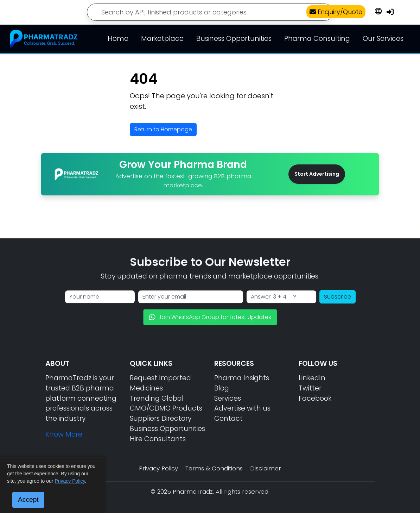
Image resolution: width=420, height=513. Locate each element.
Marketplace (162, 39)
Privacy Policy (158, 468)
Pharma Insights (242, 378)
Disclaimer (266, 468)
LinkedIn (312, 378)
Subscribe (338, 297)
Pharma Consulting (317, 39)
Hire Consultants (158, 439)
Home (118, 39)
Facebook (315, 398)
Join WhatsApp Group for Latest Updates (210, 317)
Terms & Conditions (214, 468)
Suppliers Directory (161, 418)
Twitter (310, 388)
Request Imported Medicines (160, 383)
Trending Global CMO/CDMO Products (166, 403)
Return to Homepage (163, 129)
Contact (228, 418)
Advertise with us (242, 408)
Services (228, 398)
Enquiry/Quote (336, 12)
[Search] (210, 12)
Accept (28, 499)
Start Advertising (317, 174)
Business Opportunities (234, 39)
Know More (64, 434)
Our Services (383, 39)
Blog (222, 388)
